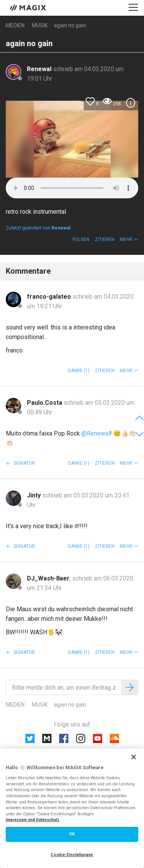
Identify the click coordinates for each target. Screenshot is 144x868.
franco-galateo (50, 297)
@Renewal (96, 433)
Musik (40, 25)
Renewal (40, 69)
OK (72, 834)
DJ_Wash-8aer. (50, 578)
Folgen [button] (81, 239)
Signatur (24, 463)
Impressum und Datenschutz (33, 820)
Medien (15, 25)
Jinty (35, 495)
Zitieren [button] (105, 239)
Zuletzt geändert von (38, 228)
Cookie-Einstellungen (72, 855)
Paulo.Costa (45, 403)
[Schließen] (134, 757)
